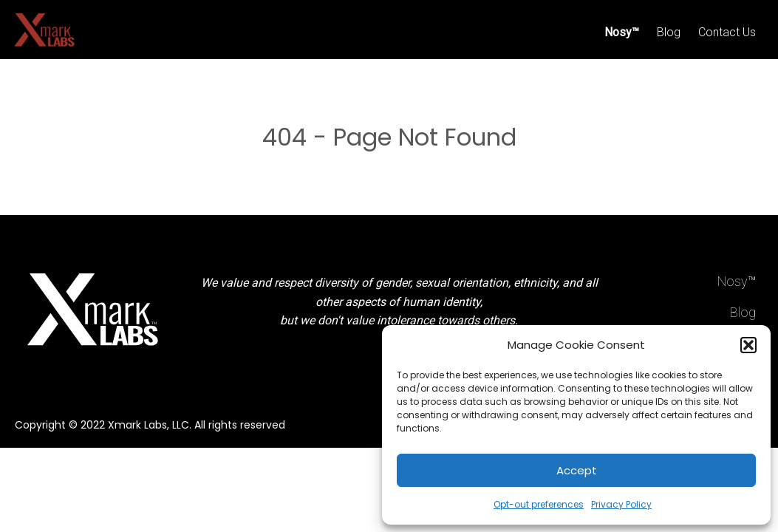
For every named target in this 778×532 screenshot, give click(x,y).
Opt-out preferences (539, 504)
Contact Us (727, 32)
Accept (577, 470)
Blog (669, 32)
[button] (748, 345)
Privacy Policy (621, 504)
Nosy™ (622, 32)
